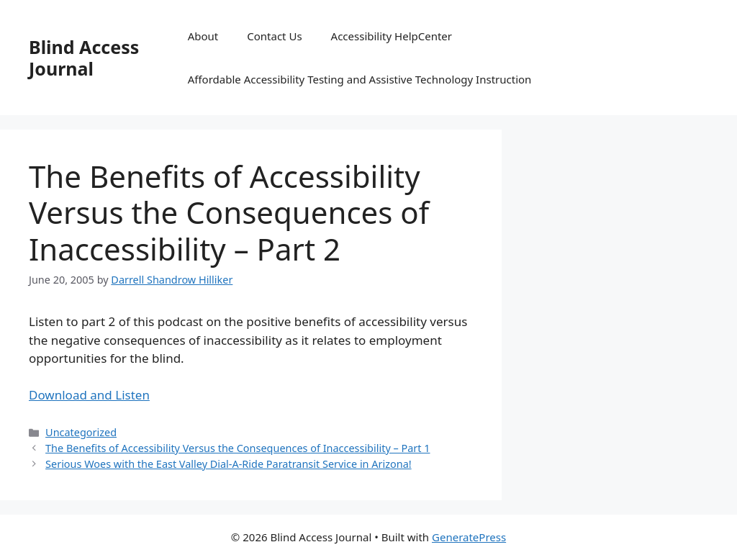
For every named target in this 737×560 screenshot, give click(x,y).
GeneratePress (469, 537)
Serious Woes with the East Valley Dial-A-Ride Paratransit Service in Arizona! (229, 464)
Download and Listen (89, 395)
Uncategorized (81, 432)
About (203, 36)
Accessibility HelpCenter (392, 36)
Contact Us (274, 36)
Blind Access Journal (84, 58)
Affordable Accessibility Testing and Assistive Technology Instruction (360, 79)
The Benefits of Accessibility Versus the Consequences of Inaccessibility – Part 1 (238, 448)
